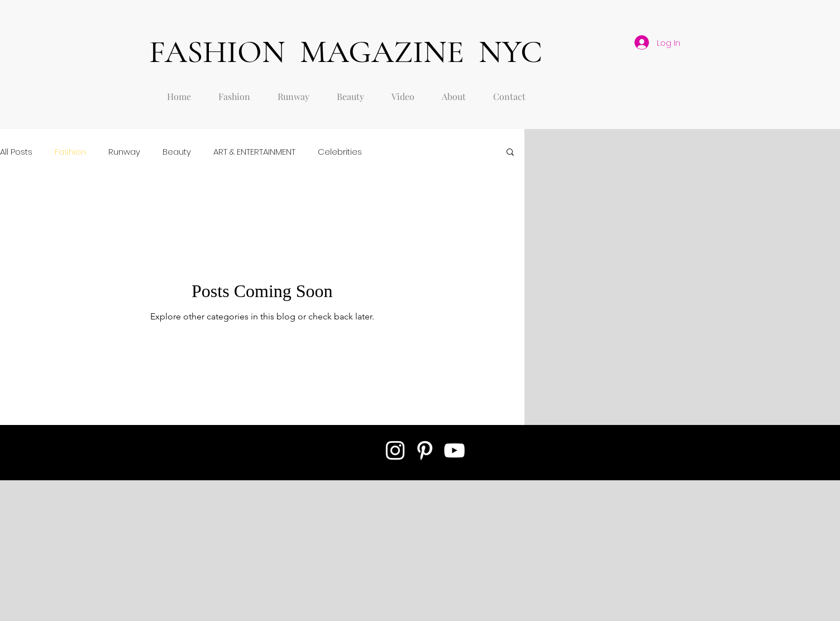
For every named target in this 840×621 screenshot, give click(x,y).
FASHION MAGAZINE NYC (346, 52)
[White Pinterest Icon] (425, 450)
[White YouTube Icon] (454, 450)
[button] (510, 153)
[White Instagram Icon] (395, 450)
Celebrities (340, 152)
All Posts (16, 152)
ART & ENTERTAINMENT (254, 152)
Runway (124, 152)
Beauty (177, 152)
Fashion (70, 152)
